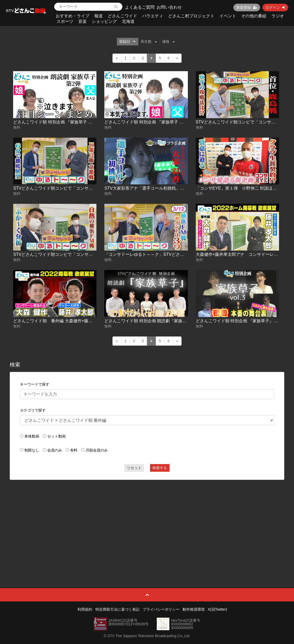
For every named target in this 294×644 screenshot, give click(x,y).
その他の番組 (254, 16)
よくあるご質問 (140, 7)
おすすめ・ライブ (73, 16)
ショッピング (104, 21)
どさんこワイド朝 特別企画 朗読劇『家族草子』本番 (154, 321)
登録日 (127, 41)
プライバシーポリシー (161, 609)
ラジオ (278, 16)
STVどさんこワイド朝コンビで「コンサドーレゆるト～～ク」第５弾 (78, 188)
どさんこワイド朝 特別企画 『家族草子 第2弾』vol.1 (154, 122)
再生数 (149, 41)
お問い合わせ (169, 7)
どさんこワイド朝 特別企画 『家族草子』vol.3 (239, 321)
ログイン (275, 7)
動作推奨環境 (194, 609)
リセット (134, 468)
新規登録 (247, 7)
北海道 (128, 21)
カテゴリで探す (33, 410)
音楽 (82, 21)
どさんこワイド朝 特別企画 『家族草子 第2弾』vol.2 (63, 122)
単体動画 (32, 436)
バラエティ (153, 16)
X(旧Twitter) (218, 609)
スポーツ (65, 21)
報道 (99, 16)
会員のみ (55, 450)
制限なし (32, 450)
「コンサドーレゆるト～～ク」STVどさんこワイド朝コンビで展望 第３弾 (176, 254)
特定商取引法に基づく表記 (117, 609)
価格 (168, 41)
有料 (74, 450)
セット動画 (56, 436)
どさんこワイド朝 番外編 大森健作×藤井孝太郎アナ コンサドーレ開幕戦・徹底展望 (95, 321)
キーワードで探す (35, 384)
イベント (228, 16)
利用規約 (85, 609)
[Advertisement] (147, 522)
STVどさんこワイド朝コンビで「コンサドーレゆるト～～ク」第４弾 (78, 254)
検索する (160, 468)
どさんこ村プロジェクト (191, 16)
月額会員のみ (97, 450)
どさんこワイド (122, 16)
